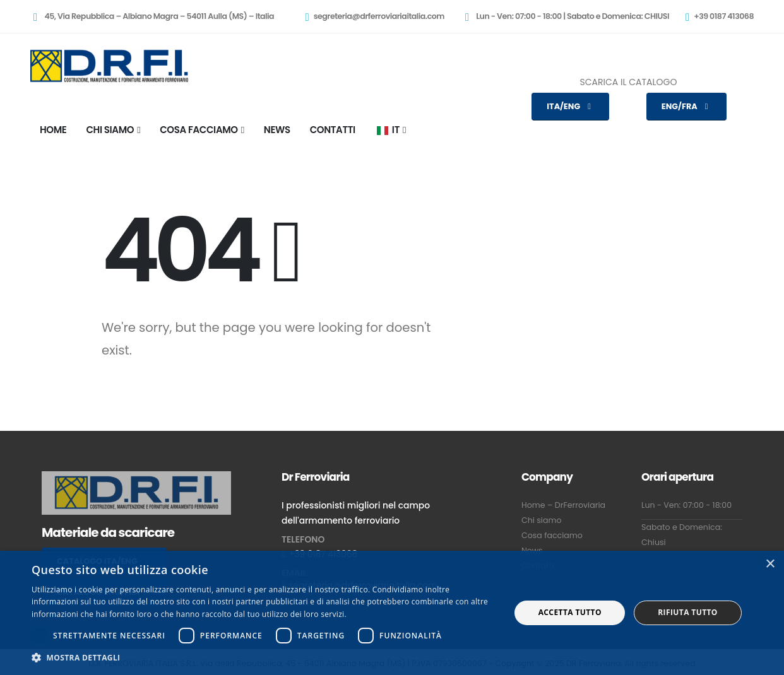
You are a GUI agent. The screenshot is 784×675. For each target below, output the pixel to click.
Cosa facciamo (552, 535)
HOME (53, 130)
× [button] (770, 564)
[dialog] (392, 613)
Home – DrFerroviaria (563, 505)
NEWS (277, 130)
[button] (264, 658)
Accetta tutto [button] (570, 612)
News (532, 550)
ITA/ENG (570, 106)
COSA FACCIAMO (199, 130)
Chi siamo (541, 520)
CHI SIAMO (110, 130)
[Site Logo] (109, 66)
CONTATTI (333, 130)
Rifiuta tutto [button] (688, 612)
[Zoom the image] (136, 478)
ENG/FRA (686, 106)
